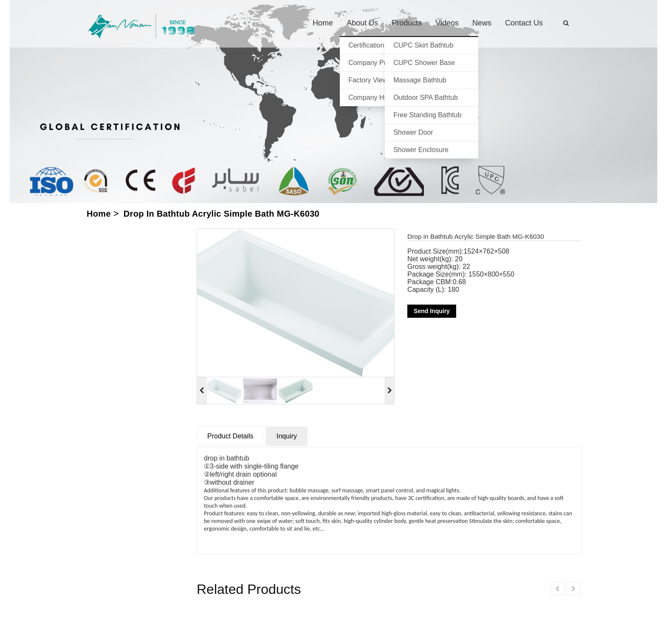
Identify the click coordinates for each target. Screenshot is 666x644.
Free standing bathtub (427, 115)
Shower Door (413, 132)
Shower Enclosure (421, 150)
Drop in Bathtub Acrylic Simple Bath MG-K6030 (222, 214)
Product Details (230, 436)
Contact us (524, 23)
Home (323, 23)
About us (362, 23)
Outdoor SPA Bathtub (426, 97)
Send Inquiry (432, 311)
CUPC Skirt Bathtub (423, 45)
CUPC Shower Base (424, 63)
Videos (447, 23)
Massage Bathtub (420, 80)
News (482, 23)
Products (407, 23)
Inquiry (287, 436)
